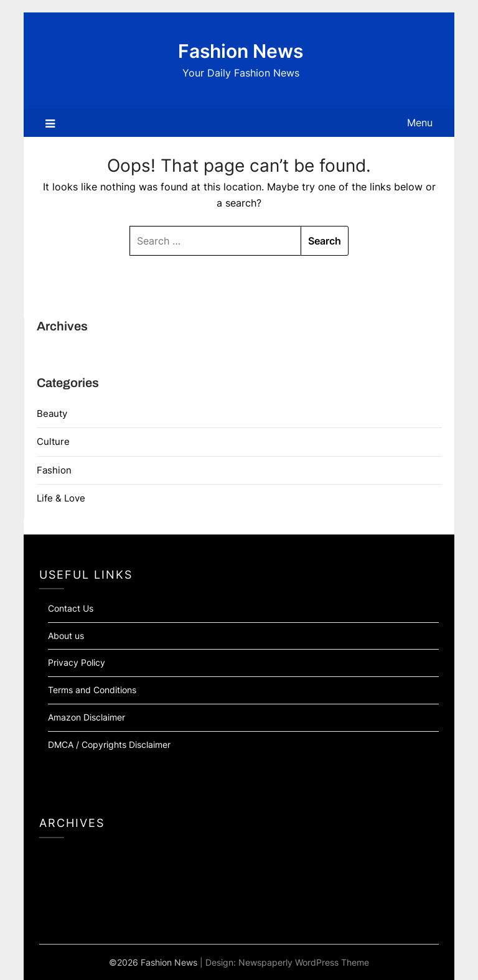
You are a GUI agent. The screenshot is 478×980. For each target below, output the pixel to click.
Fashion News (241, 51)
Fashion (54, 470)
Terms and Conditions (92, 690)
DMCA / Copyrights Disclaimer (109, 744)
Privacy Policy (77, 662)
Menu (420, 123)
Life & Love (61, 498)
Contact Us (71, 608)
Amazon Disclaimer (87, 717)
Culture (53, 441)
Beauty (52, 413)
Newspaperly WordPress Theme (304, 962)
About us (66, 636)
